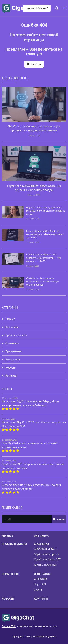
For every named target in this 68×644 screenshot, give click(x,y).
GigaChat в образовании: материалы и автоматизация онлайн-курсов (43, 281)
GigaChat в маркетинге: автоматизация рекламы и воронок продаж (34, 188)
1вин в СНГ (9, 626)
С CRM (38, 590)
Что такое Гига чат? (37, 8)
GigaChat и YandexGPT (47, 559)
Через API (40, 584)
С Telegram (41, 579)
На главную (34, 64)
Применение (13, 351)
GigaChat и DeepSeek (47, 554)
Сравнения (12, 343)
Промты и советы (16, 335)
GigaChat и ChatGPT (46, 549)
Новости (11, 368)
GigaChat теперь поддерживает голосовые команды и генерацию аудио (46, 211)
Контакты (11, 376)
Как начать (12, 327)
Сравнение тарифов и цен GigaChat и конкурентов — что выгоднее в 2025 (44, 258)
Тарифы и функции (46, 565)
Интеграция (13, 359)
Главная (10, 319)
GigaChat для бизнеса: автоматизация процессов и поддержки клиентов (34, 128)
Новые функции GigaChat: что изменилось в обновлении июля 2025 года (45, 234)
